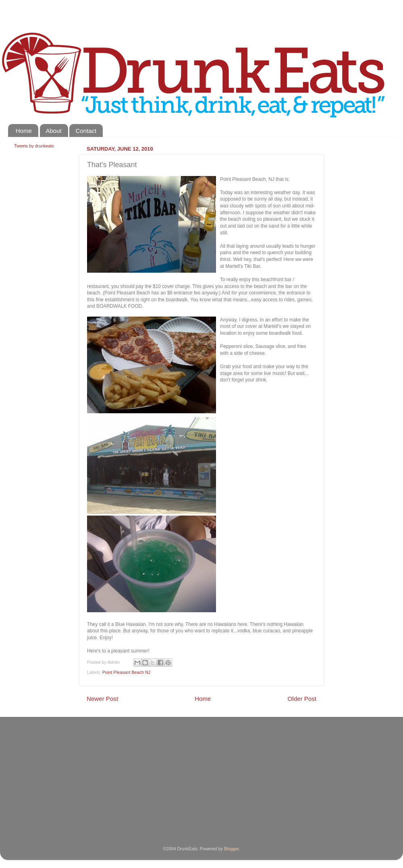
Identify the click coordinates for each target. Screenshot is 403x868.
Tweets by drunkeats (34, 146)
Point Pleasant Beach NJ (126, 672)
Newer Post (102, 699)
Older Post (302, 699)
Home (24, 131)
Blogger (232, 849)
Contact (86, 131)
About (54, 131)
